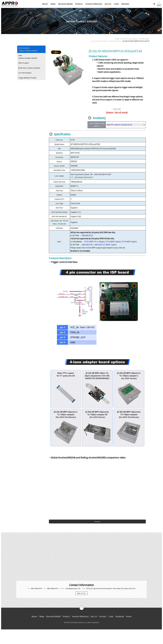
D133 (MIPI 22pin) (113, 242)
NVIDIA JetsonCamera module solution (28, 49)
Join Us (108, 4)
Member (125, 4)
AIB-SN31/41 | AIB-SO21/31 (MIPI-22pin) (99, 245)
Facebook (120, 616)
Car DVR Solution (25, 73)
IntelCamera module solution (28, 57)
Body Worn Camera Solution (29, 68)
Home (129, 616)
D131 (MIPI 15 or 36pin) (94, 242)
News (53, 4)
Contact (103, 616)
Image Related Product (27, 78)
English (159, 5)
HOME (117, 39)
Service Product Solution (130, 39)
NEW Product (24, 63)
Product (79, 4)
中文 (159, 3)
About (45, 4)
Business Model (65, 4)
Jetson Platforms (116, 41)
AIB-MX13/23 (87, 235)
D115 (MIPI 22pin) (129, 242)
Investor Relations (94, 4)
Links (116, 4)
